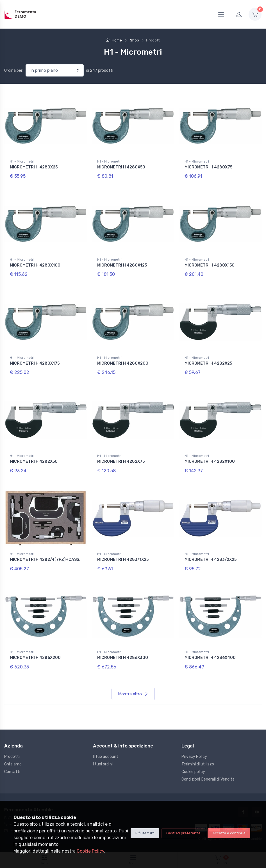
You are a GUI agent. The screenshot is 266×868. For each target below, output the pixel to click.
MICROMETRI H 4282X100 (210, 461)
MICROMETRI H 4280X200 (123, 363)
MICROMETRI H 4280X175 (35, 363)
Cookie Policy (90, 851)
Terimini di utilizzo (198, 764)
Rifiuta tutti (145, 833)
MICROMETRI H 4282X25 (208, 363)
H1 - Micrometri (22, 161)
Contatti (12, 772)
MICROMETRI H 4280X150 (210, 265)
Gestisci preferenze (183, 833)
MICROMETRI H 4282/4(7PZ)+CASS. (45, 560)
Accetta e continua (229, 833)
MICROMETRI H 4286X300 (123, 658)
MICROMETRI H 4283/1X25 (123, 560)
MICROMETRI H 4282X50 (34, 461)
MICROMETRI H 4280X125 (122, 265)
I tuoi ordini (103, 764)
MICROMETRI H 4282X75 (121, 461)
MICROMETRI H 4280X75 (208, 167)
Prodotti (12, 757)
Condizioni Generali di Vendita (208, 779)
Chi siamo (13, 764)
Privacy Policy (194, 757)
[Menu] (221, 14)
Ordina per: (14, 70)
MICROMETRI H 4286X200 (35, 658)
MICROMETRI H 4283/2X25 (211, 560)
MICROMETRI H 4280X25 (34, 167)
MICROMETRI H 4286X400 (210, 658)
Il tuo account (106, 757)
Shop (135, 40)
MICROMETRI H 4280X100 (35, 265)
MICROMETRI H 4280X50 (121, 167)
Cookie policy (193, 772)
